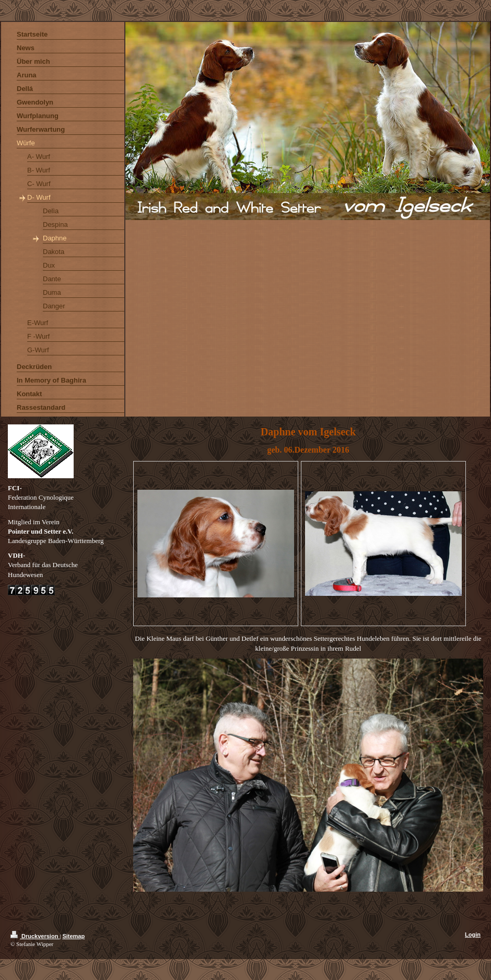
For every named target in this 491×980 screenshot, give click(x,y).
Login (473, 935)
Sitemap (73, 936)
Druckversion (35, 936)
